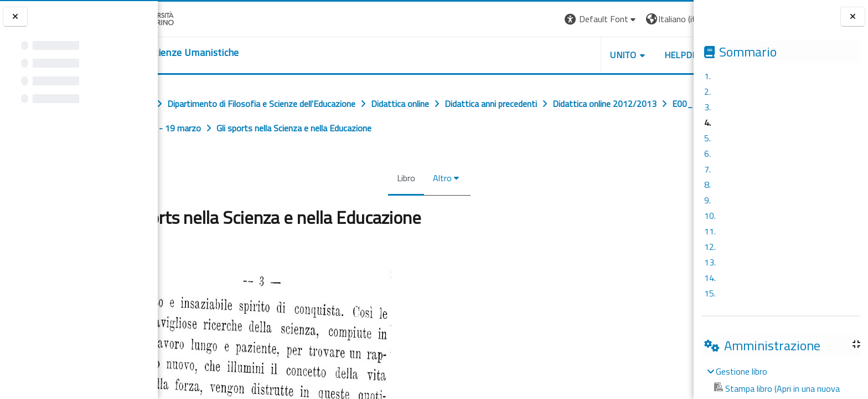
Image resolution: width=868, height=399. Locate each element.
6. (707, 154)
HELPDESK (688, 55)
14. (710, 278)
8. (707, 185)
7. (707, 169)
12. (710, 247)
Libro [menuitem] (407, 178)
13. (710, 262)
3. (707, 107)
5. (707, 138)
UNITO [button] (625, 55)
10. (710, 216)
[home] (175, 53)
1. (707, 76)
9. (707, 200)
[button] (603, 19)
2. (707, 91)
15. (710, 293)
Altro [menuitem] (443, 178)
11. (710, 231)
